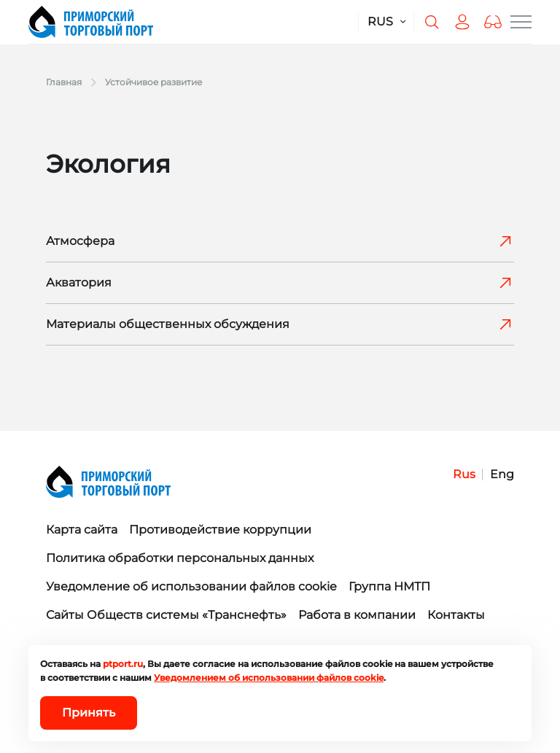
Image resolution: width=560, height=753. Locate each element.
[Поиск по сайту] (432, 22)
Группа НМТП (389, 586)
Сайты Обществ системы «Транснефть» (166, 615)
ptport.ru (123, 664)
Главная (64, 82)
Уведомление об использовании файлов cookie (191, 586)
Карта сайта (82, 530)
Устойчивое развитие (153, 82)
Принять (89, 713)
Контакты (456, 615)
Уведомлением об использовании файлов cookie (269, 678)
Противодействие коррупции (220, 530)
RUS (380, 22)
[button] (493, 22)
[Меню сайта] (521, 22)
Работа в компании (357, 615)
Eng (502, 474)
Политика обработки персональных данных (180, 558)
